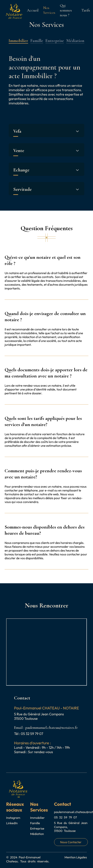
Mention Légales (76, 857)
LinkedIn (12, 823)
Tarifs (86, 10)
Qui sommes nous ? (66, 10)
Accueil (33, 10)
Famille (37, 41)
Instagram (13, 818)
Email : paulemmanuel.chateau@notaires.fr (46, 728)
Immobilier (18, 41)
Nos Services (49, 10)
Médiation (75, 41)
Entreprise (55, 41)
